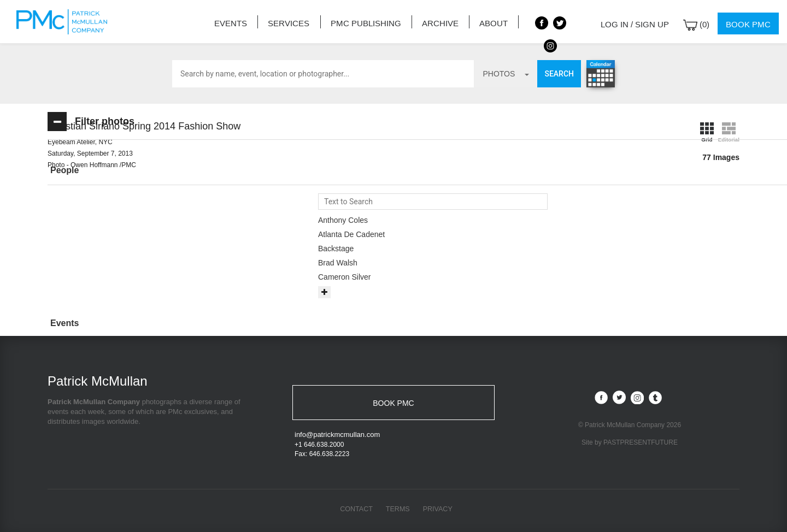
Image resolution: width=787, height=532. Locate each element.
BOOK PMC (393, 403)
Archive (432, 22)
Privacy (439, 510)
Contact (355, 510)
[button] (127, 170)
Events (242, 22)
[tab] (127, 171)
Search (559, 74)
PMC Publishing (364, 22)
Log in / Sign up (642, 22)
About (480, 22)
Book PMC (750, 22)
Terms (398, 510)
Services (294, 22)
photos (506, 74)
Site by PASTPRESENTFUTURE (630, 442)
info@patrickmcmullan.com (337, 436)
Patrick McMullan (65, 22)
